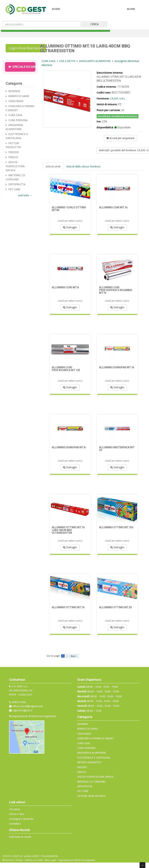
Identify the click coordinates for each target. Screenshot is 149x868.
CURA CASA (15, 115)
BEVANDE (14, 91)
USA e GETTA (68, 61)
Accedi (56, 9)
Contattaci (15, 824)
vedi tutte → (25, 195)
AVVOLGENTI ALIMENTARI (95, 61)
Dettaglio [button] (70, 227)
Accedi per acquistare (120, 138)
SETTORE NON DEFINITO (91, 796)
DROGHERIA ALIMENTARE (92, 753)
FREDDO (14, 152)
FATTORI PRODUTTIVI (89, 762)
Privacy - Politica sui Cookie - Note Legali (36, 860)
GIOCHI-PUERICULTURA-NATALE (16, 166)
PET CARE (14, 189)
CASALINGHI (16, 101)
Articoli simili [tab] (53, 166)
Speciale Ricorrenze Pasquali (22, 67)
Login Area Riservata (26, 48)
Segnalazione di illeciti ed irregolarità (32, 716)
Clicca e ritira (17, 814)
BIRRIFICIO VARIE (19, 96)
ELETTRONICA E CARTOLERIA (94, 758)
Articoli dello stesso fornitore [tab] (83, 166)
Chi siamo (15, 809)
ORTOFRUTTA (17, 184)
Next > (74, 656)
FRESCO (13, 157)
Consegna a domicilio (21, 819)
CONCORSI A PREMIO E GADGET (96, 738)
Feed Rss (9, 860)
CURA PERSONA (18, 120)
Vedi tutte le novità (20, 837)
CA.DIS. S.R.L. (118, 98)
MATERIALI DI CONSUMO (91, 782)
